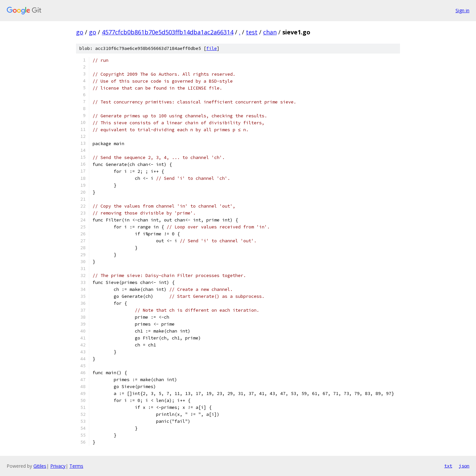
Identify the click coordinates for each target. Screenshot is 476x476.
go (80, 32)
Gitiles (40, 466)
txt (448, 466)
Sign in (462, 10)
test (252, 32)
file (212, 48)
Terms (76, 466)
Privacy (58, 466)
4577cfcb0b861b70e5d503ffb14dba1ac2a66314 (168, 32)
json (464, 466)
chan (270, 32)
